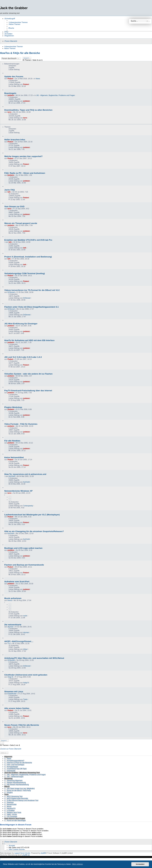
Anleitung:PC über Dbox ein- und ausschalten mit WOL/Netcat (34, 658)
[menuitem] (18, 22)
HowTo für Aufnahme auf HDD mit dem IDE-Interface (29, 340)
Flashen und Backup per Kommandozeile (24, 565)
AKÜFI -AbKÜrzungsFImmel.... (19, 641)
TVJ (9, 643)
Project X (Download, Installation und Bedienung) (28, 257)
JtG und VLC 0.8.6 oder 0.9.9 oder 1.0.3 (23, 357)
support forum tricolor (22, 853)
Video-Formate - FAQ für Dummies (21, 424)
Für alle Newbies (12, 441)
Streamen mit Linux (14, 692)
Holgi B (10, 677)
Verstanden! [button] (140, 864)
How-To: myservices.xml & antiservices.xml (25, 474)
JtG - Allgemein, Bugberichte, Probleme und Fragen (56, 95)
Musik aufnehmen (13, 598)
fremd (10, 600)
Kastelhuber (12, 694)
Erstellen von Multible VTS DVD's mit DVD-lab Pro (28, 240)
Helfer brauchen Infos (15, 140)
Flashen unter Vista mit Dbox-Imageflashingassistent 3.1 (32, 307)
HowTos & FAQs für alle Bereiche (20, 53)
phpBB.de (26, 855)
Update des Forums (14, 76)
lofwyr (25, 649)
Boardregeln (10, 93)
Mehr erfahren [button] (78, 864)
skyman (10, 627)
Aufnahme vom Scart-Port (17, 582)
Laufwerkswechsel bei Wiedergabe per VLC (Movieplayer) (32, 515)
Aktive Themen (10, 48)
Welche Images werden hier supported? (23, 156)
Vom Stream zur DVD (14, 207)
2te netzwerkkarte (13, 625)
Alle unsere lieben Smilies (17, 708)
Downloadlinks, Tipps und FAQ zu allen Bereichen (28, 110)
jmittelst (11, 95)
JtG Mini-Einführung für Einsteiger (21, 324)
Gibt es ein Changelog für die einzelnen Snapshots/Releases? (34, 531)
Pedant (10, 79)
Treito (25, 699)
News (38, 79)
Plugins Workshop (13, 407)
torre (9, 112)
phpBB (43, 853)
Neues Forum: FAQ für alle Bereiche (22, 725)
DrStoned (11, 292)
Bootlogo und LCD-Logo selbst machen (23, 548)
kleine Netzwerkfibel (14, 457)
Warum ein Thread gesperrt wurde (21, 223)
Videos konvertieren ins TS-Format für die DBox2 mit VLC (32, 290)
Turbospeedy (28, 506)
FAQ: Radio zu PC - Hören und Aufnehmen (25, 173)
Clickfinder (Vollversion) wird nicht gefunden (26, 675)
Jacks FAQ (9, 190)
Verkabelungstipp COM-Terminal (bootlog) (25, 273)
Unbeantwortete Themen (14, 47)
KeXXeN (12, 476)
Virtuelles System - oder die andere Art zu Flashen (28, 374)
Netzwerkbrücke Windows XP (18, 491)
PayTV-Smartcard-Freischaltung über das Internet (28, 391)
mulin (25, 616)
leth (9, 192)
